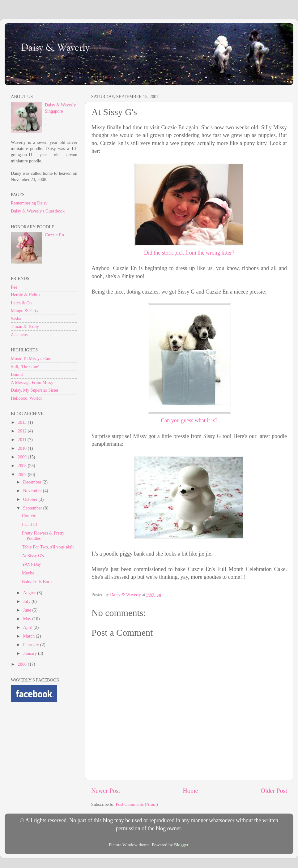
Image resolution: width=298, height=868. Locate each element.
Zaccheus (19, 334)
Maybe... (30, 573)
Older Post (274, 791)
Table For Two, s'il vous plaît (48, 547)
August (30, 593)
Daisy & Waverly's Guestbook (38, 211)
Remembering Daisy (29, 203)
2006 (23, 664)
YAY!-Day (32, 564)
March (30, 636)
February (32, 645)
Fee (14, 287)
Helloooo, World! (26, 398)
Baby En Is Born (37, 582)
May (28, 619)
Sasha (16, 319)
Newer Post (106, 791)
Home (190, 791)
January (31, 653)
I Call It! (30, 524)
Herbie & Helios (26, 295)
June (28, 610)
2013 (23, 422)
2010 (23, 448)
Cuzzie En (54, 235)
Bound (17, 374)
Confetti (29, 516)
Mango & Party (25, 311)
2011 (23, 440)
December (33, 482)
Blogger (181, 845)
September (33, 508)
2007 (23, 475)
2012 (23, 431)
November (33, 491)
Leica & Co (21, 303)
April (28, 627)
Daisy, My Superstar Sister (35, 390)
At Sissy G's (33, 556)
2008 (23, 466)
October (31, 499)
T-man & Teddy (25, 326)
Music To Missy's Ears (31, 359)
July (28, 601)
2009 (23, 457)
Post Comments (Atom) (137, 804)
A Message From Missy (32, 382)
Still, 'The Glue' (25, 367)
